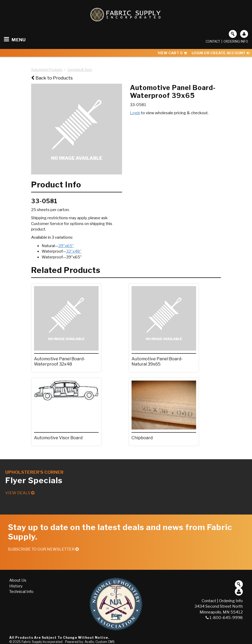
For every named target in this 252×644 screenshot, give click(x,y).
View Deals (20, 493)
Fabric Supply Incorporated (42, 642)
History (16, 586)
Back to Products (52, 78)
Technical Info (21, 592)
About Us (18, 580)
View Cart (172, 53)
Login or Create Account (221, 53)
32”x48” (74, 251)
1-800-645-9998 (224, 618)
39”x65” (66, 246)
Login (135, 113)
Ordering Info (236, 41)
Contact (213, 41)
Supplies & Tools (80, 70)
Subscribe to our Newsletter (43, 549)
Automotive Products (47, 70)
